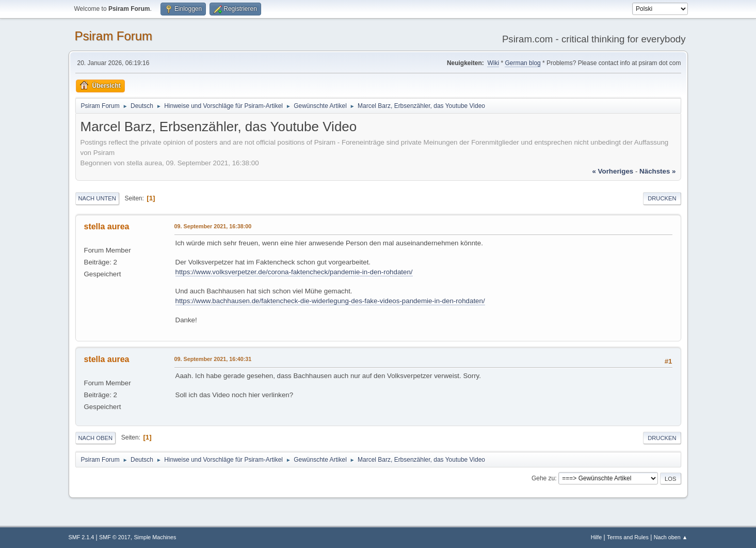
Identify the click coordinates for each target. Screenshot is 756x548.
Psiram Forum (114, 36)
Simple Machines (155, 537)
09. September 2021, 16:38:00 (213, 226)
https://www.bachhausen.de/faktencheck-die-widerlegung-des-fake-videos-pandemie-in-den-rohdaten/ (330, 301)
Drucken (662, 198)
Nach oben (96, 438)
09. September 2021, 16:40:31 (213, 359)
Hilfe (597, 537)
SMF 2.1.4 (82, 537)
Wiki (493, 63)
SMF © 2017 (115, 537)
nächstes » (657, 171)
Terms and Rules (628, 537)
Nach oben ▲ (671, 537)
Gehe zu (543, 478)
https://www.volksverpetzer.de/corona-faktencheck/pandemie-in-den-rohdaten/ (294, 272)
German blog (522, 63)
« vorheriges (613, 171)
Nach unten (97, 198)
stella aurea (107, 226)
